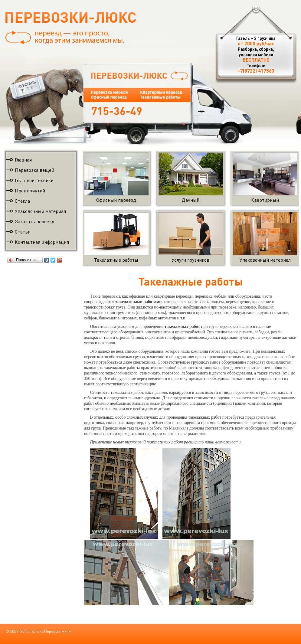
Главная (23, 160)
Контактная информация (42, 242)
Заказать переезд (35, 221)
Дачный (191, 197)
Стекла (22, 201)
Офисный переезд (116, 197)
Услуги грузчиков (191, 257)
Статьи (23, 232)
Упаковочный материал (40, 211)
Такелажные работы (116, 257)
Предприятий (30, 190)
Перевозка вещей (34, 170)
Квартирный (265, 197)
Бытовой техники (34, 180)
